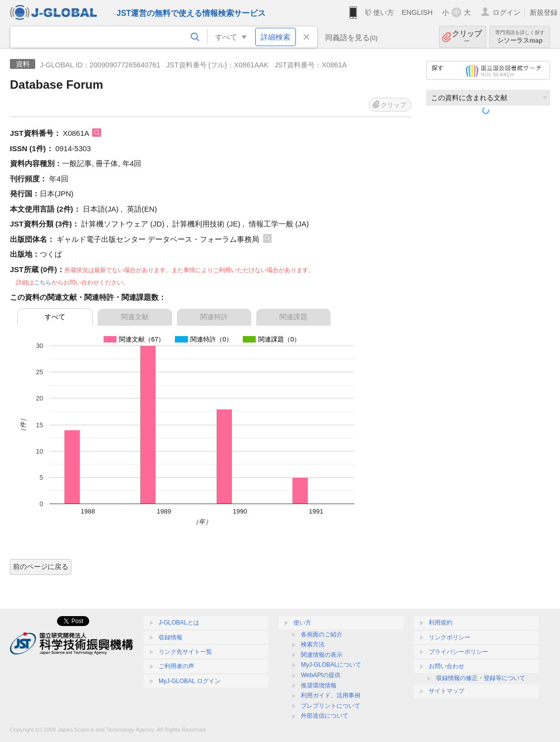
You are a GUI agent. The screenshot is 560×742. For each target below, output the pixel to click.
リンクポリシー (449, 637)
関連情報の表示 (322, 655)
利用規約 (441, 623)
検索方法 (313, 644)
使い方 (384, 12)
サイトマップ (447, 691)
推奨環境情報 (319, 685)
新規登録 (544, 12)
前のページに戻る (41, 567)
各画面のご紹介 (322, 634)
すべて (55, 317)
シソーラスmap (520, 37)
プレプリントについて (331, 706)
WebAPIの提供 (321, 675)
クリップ (467, 37)
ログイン (506, 12)
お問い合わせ (447, 666)
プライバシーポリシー (458, 652)
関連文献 (135, 317)
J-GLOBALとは (179, 623)
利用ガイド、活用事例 (331, 695)
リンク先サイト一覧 (185, 652)
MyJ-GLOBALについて (331, 665)
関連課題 (293, 317)
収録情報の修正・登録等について (481, 678)
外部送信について (325, 716)
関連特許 (214, 317)
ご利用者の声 (176, 666)
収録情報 (170, 637)
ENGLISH (417, 12)
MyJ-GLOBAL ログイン (190, 681)
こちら (43, 283)
